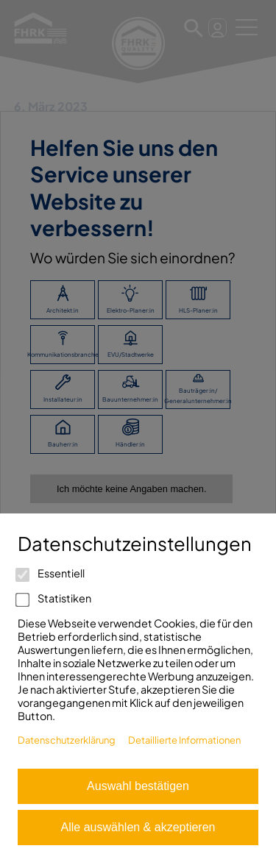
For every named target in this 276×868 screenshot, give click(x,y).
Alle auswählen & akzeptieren (138, 827)
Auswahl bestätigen (138, 786)
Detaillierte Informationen (184, 740)
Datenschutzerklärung (67, 740)
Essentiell (51, 573)
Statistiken (54, 598)
